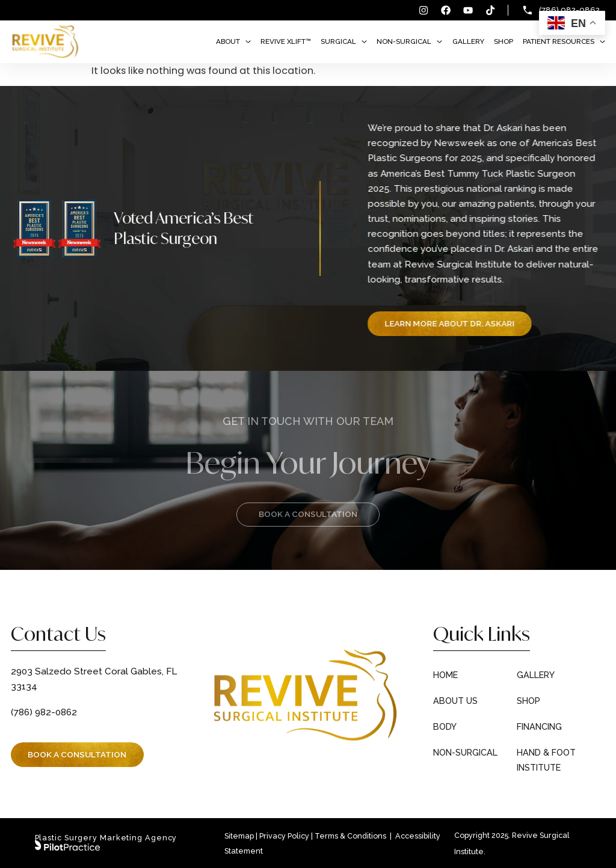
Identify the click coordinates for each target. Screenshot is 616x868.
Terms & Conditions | (354, 836)
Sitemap (239, 836)
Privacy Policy (284, 836)
